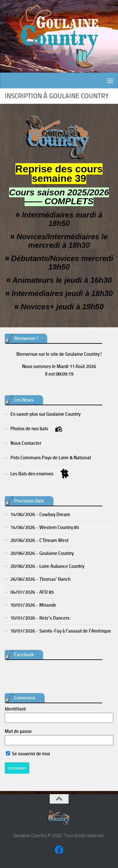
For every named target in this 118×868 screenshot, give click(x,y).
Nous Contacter (26, 443)
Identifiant (15, 709)
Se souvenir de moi (28, 754)
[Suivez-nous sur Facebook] (59, 850)
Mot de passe (18, 731)
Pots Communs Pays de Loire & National (51, 458)
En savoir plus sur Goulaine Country (45, 414)
